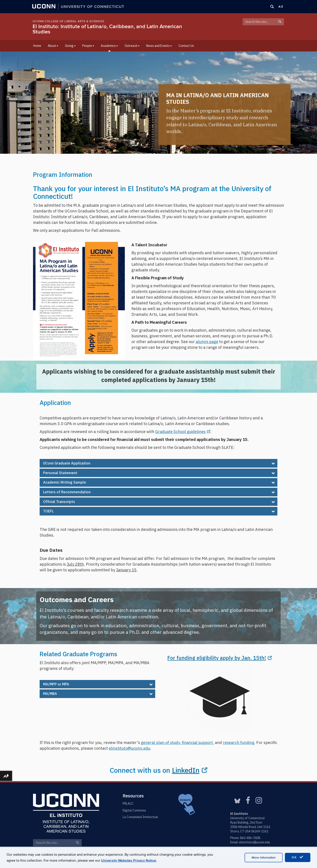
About (53, 46)
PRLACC (128, 804)
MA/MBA (50, 694)
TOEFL (48, 511)
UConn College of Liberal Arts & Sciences (68, 21)
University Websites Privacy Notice (129, 861)
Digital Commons (134, 810)
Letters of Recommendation (67, 492)
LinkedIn (190, 770)
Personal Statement (60, 473)
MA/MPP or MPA (56, 684)
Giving (70, 46)
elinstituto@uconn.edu (254, 842)
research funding (239, 742)
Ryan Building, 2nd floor (246, 822)
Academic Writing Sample (65, 482)
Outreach (132, 46)
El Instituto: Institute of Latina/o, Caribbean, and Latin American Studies (107, 29)
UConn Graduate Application (67, 463)
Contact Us (186, 46)
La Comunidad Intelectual (140, 817)
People (88, 46)
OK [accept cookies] (298, 857)
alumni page (207, 342)
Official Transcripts (59, 502)
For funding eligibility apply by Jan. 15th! (220, 658)
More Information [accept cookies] (264, 858)
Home (37, 46)
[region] (158, 103)
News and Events (159, 46)
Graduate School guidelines (183, 431)
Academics (109, 46)
